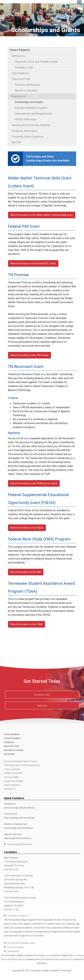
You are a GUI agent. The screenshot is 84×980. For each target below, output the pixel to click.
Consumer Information (24, 131)
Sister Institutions (12, 785)
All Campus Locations (18, 916)
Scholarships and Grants (29, 102)
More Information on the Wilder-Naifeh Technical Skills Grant (42, 215)
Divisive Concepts (16, 947)
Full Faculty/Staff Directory (20, 844)
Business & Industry (14, 750)
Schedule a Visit (24, 67)
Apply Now (42, 705)
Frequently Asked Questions (28, 137)
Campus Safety (12, 777)
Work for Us (10, 789)
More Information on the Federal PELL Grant (33, 263)
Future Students (20, 50)
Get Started (9, 754)
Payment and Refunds (27, 85)
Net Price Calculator (26, 91)
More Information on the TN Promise (30, 355)
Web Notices (13, 951)
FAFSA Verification (26, 119)
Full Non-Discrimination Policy (21, 943)
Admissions (18, 56)
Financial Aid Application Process (21, 761)
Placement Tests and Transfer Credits (36, 62)
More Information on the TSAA (27, 624)
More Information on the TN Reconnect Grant (34, 483)
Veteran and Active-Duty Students (31, 125)
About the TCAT (12, 746)
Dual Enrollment (20, 73)
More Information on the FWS (26, 572)
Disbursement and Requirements (33, 114)
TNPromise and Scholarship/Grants (22, 765)
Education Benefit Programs (31, 108)
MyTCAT (16, 142)
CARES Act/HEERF (13, 773)
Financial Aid (19, 96)
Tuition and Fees (21, 79)
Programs (9, 742)
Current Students (12, 738)
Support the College (13, 781)
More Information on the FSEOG (27, 528)
